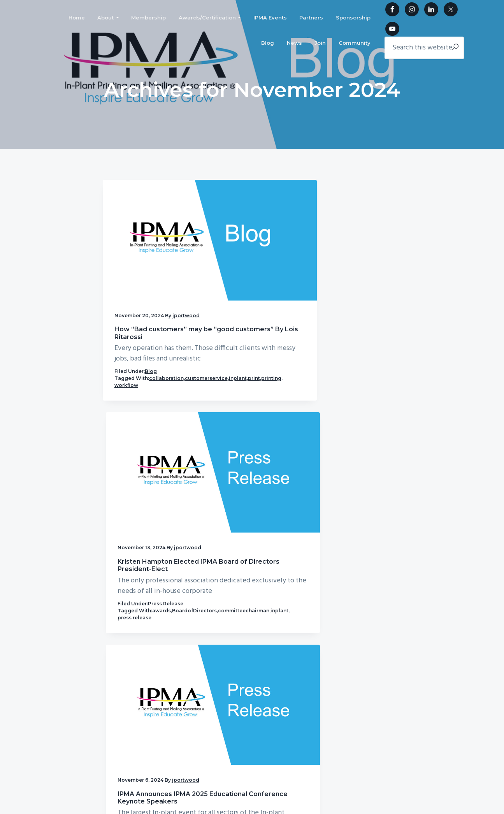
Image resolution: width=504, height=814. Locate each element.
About (319, 636)
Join (315, 706)
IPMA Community (440, 510)
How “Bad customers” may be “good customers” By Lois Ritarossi (149, 280)
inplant (167, 371)
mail (324, 386)
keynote (375, 379)
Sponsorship (274, 692)
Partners (321, 676)
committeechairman (242, 378)
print (120, 378)
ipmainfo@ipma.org (170, 691)
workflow (161, 378)
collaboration (166, 364)
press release (234, 385)
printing (138, 378)
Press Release (264, 357)
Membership (274, 651)
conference (368, 372)
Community (273, 722)
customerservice (136, 371)
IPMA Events (275, 676)
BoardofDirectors (239, 371)
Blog (151, 357)
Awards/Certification (336, 656)
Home (265, 636)
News (265, 706)
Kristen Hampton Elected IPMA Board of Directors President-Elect (249, 280)
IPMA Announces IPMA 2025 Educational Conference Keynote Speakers (353, 284)
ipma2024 (351, 379)
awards (260, 364)
